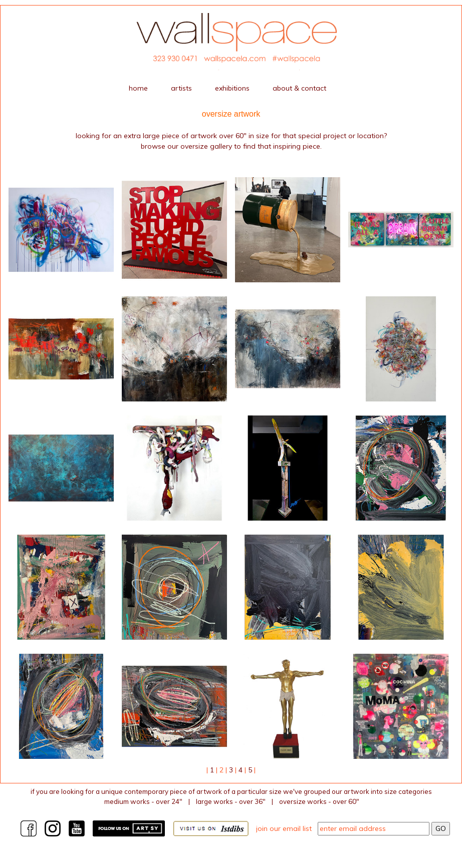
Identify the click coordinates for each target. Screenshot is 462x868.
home (138, 88)
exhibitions (232, 88)
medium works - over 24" (143, 801)
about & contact (299, 88)
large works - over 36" (231, 801)
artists (181, 88)
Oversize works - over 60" (319, 801)
